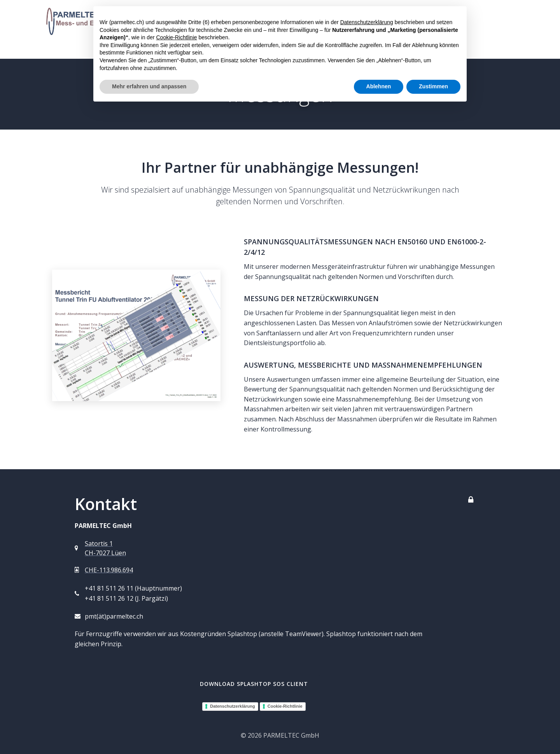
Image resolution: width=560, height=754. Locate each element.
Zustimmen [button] (433, 86)
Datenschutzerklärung (233, 706)
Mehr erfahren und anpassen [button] (149, 86)
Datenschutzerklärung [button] (367, 22)
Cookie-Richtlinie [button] (176, 37)
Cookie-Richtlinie (285, 706)
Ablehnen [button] (379, 86)
